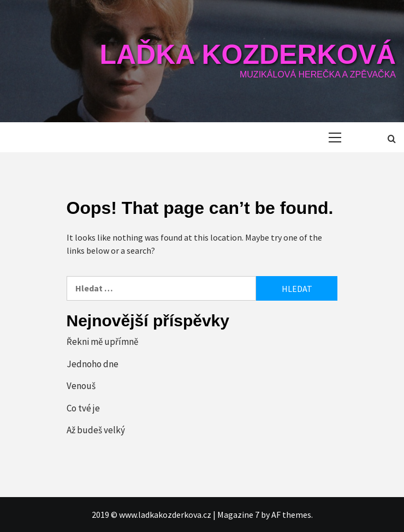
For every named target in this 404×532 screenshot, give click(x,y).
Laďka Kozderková (248, 55)
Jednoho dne (93, 364)
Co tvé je (83, 408)
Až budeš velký (96, 430)
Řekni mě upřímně (102, 342)
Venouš (81, 386)
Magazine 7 (238, 515)
